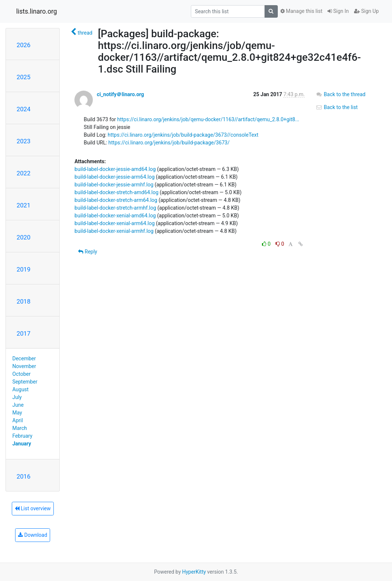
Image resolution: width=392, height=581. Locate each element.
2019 (24, 269)
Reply (87, 252)
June (18, 405)
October (22, 374)
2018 (24, 301)
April (18, 420)
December (24, 358)
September (25, 382)
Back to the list (337, 107)
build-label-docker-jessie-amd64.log (115, 169)
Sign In (338, 11)
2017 (24, 333)
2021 (24, 205)
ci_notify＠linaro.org (120, 94)
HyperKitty (194, 572)
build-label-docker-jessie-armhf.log (114, 185)
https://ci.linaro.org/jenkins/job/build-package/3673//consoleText (183, 135)
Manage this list (301, 11)
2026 (24, 45)
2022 (24, 173)
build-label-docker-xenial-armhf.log (114, 231)
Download (33, 535)
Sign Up (366, 11)
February (22, 436)
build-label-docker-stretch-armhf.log (115, 208)
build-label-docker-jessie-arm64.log (114, 177)
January (22, 444)
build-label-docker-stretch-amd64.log (116, 192)
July (17, 397)
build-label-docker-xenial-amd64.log (115, 216)
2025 (24, 77)
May (17, 413)
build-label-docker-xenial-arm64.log (115, 223)
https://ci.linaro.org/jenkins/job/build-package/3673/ (169, 143)
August (21, 389)
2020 (24, 237)
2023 (24, 141)
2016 (24, 476)
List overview (33, 508)
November (24, 366)
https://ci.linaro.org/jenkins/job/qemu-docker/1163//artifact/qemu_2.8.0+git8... (208, 119)
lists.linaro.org (37, 11)
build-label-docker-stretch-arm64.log (116, 200)
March (20, 428)
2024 (24, 109)
